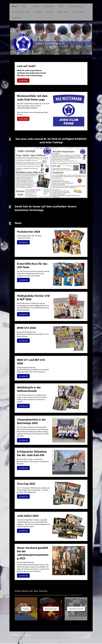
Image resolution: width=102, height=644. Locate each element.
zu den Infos (23, 80)
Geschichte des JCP (76, 609)
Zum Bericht (23, 242)
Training (26, 609)
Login (88, 635)
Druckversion (18, 635)
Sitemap (28, 635)
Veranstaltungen (51, 609)
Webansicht (86, 637)
